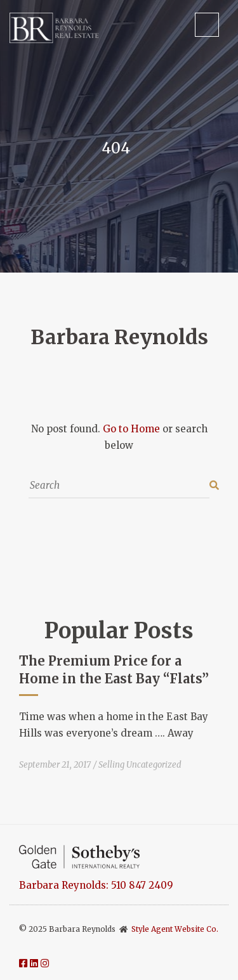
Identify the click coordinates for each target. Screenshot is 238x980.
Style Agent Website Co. (175, 929)
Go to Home (131, 429)
